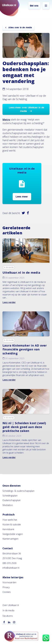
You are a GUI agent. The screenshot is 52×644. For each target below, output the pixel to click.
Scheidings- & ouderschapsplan (18, 491)
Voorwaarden (9, 582)
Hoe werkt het (10, 520)
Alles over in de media (20, 28)
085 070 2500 (9, 563)
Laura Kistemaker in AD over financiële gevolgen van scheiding (25, 349)
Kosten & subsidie (12, 524)
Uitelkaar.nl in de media (21, 272)
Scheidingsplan (10, 496)
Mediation (8, 505)
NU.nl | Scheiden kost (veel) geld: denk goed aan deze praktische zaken (24, 427)
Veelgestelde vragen (13, 534)
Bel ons (34, 6)
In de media (9, 267)
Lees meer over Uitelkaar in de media (27, 109)
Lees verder (9, 302)
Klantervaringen (10, 539)
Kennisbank (8, 529)
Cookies (7, 592)
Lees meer (22, 197)
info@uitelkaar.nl (11, 568)
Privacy (6, 587)
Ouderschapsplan (12, 500)
